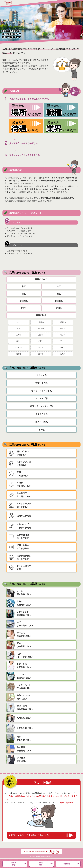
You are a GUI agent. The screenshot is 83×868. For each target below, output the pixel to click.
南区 (24, 294)
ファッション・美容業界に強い (24, 614)
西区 (59, 294)
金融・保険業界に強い (24, 603)
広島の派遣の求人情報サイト (41, 852)
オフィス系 (41, 375)
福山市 (63, 335)
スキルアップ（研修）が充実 (24, 526)
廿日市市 (41, 322)
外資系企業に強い (25, 728)
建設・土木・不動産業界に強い (25, 708)
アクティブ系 (41, 399)
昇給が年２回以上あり (24, 484)
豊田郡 (41, 354)
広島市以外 (41, 315)
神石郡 (63, 347)
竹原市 (63, 329)
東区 (59, 287)
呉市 (19, 329)
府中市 (19, 341)
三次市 (63, 341)
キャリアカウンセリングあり (24, 505)
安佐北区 (59, 301)
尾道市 (41, 335)
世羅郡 (19, 354)
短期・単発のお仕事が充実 (23, 547)
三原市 (19, 335)
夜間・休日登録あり (23, 474)
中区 (24, 287)
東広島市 (41, 329)
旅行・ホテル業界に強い (25, 624)
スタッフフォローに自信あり (25, 464)
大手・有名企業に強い (24, 738)
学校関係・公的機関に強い (24, 749)
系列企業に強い (24, 718)
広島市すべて (41, 279)
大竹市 (19, 322)
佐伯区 (59, 308)
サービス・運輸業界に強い (24, 635)
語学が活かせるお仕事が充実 (24, 557)
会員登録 (67, 864)
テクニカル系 (41, 414)
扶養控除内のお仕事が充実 (23, 537)
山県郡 (63, 354)
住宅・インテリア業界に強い (25, 697)
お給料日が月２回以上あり (24, 495)
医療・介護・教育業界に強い (24, 666)
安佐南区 (24, 301)
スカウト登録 (40, 864)
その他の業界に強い (22, 759)
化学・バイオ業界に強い (25, 655)
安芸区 (24, 308)
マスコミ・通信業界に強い (24, 676)
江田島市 (63, 322)
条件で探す (14, 864)
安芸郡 (41, 347)
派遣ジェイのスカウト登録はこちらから (29, 835)
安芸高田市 (19, 347)
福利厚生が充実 (24, 516)
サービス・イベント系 (41, 391)
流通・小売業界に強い (24, 645)
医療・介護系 (41, 422)
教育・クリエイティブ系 (41, 406)
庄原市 (41, 341)
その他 (41, 430)
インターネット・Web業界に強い (25, 687)
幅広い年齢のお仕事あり (23, 453)
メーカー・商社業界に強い (24, 593)
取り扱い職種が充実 (24, 568)
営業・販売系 (41, 383)
